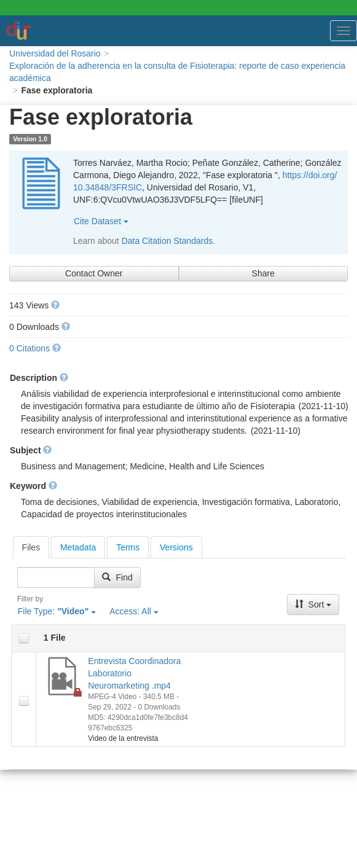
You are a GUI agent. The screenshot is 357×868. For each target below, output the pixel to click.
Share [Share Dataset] (263, 273)
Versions (176, 547)
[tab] (31, 547)
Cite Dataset (101, 221)
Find (117, 577)
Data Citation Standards (167, 241)
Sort (313, 604)
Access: (134, 611)
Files (31, 547)
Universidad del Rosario (55, 53)
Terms (128, 547)
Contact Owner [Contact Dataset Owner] (94, 273)
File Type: (57, 611)
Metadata (78, 547)
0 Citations (29, 348)
